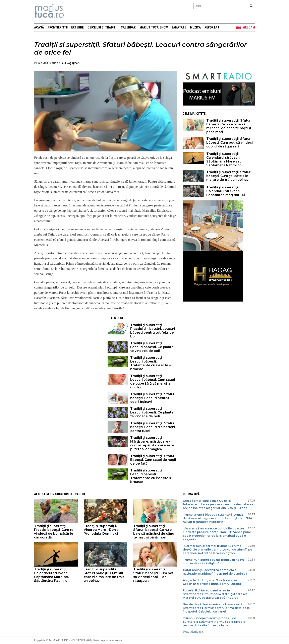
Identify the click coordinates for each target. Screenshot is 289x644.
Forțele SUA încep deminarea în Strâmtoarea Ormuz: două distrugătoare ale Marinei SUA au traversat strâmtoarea (215, 594)
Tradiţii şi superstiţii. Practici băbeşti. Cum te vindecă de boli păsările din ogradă (54, 532)
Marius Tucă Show (154, 27)
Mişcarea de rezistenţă (71, 12)
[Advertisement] (68, 342)
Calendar (128, 27)
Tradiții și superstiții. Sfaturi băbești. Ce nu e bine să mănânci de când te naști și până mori (229, 126)
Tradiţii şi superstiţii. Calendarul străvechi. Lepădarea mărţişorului (226, 191)
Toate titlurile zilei (193, 632)
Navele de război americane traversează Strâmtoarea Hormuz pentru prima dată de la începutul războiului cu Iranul (216, 608)
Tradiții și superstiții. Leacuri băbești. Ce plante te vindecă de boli (152, 347)
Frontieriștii (58, 27)
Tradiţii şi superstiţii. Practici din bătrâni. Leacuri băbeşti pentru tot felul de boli (153, 331)
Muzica (195, 27)
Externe (77, 27)
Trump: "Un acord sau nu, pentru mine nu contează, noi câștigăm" (213, 562)
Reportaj (212, 27)
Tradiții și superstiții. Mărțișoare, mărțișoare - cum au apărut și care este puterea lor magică (152, 443)
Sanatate (179, 27)
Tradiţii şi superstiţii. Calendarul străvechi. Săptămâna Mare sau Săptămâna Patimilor (224, 159)
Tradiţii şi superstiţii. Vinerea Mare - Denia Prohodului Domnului (101, 530)
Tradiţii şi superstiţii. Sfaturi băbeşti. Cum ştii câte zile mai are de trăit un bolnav (229, 176)
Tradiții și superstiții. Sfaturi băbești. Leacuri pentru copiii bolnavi (153, 398)
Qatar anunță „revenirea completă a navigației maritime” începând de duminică (215, 572)
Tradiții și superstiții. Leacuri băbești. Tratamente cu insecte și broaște (151, 363)
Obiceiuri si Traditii (102, 27)
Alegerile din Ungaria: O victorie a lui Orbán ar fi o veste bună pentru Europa (212, 582)
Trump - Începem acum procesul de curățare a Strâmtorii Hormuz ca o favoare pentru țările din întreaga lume (214, 622)
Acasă (39, 27)
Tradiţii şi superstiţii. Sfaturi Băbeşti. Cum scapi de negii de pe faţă (153, 460)
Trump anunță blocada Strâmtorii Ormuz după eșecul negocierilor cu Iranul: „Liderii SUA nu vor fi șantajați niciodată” (217, 518)
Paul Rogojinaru (70, 63)
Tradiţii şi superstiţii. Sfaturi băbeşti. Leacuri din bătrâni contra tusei (153, 427)
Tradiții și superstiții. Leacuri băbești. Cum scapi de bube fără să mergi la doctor (153, 382)
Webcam (249, 27)
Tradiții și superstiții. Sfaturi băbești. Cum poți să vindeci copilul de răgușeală (229, 143)
